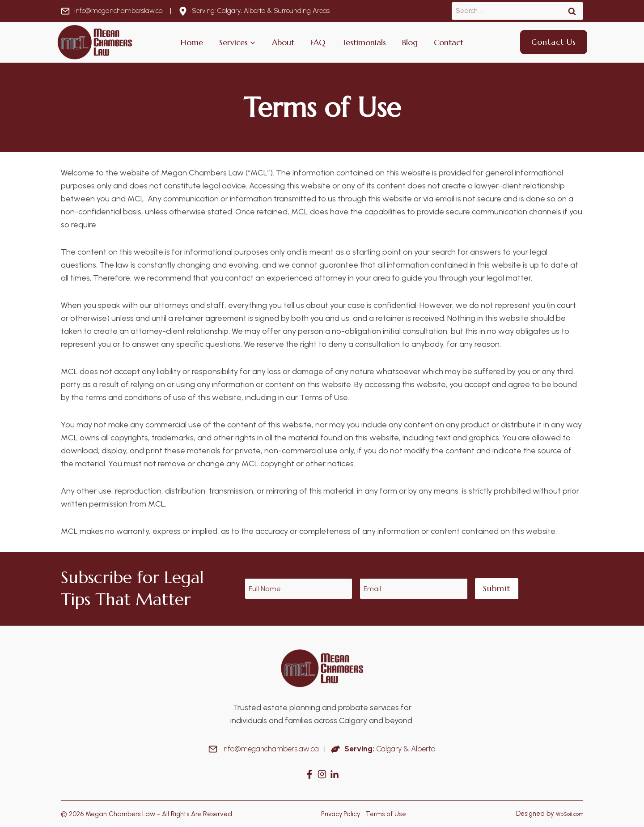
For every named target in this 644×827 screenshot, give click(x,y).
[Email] (414, 589)
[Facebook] (309, 774)
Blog (410, 42)
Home (192, 42)
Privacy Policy (340, 814)
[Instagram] (322, 774)
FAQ (318, 42)
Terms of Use (386, 814)
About (283, 42)
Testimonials (364, 42)
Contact (449, 42)
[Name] (299, 589)
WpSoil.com (566, 814)
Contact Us (554, 42)
